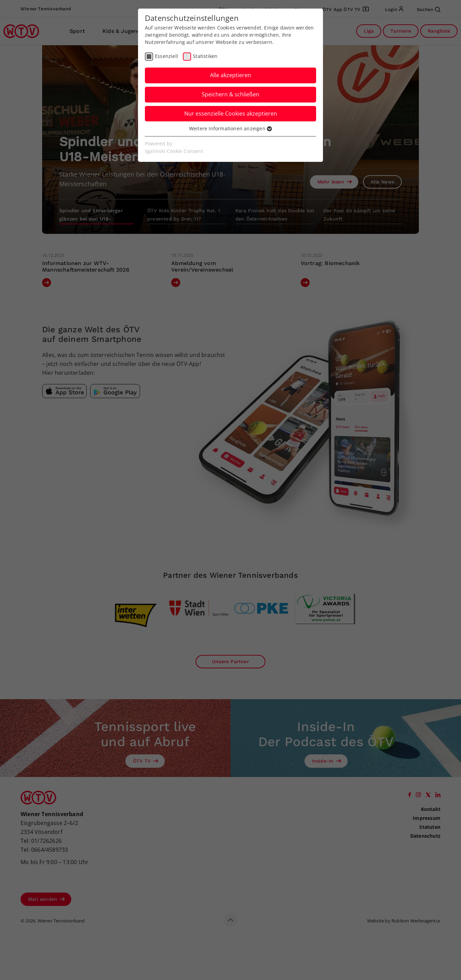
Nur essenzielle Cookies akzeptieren (231, 113)
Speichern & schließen (230, 94)
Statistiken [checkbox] (205, 56)
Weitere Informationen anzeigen (230, 128)
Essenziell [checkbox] (166, 56)
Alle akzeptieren (230, 75)
